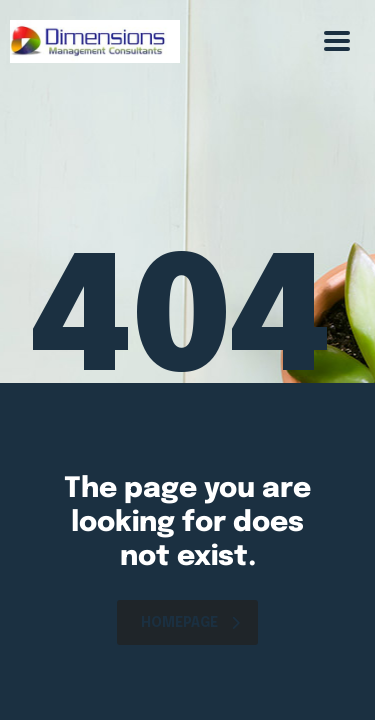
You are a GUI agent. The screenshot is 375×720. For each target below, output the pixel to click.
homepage (190, 623)
